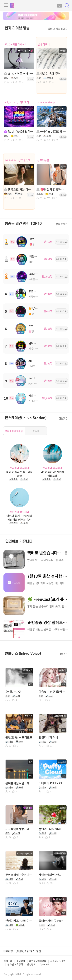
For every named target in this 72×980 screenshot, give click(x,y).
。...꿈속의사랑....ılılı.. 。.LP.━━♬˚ (19, 829)
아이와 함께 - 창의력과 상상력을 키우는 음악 (19, 517)
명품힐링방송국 (36, 297)
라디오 (31, 79)
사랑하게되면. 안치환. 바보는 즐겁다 (52, 875)
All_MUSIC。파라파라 (17, 102)
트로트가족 (35, 326)
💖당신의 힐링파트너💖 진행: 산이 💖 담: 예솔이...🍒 (51, 189)
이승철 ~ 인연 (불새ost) (52, 692)
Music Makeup (46, 102)
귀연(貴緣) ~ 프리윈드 (19, 737)
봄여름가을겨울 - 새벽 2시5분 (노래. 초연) (19, 783)
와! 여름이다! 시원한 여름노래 (52, 474)
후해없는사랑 (13, 692)
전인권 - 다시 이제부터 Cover (52, 829)
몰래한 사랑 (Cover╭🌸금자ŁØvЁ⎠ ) (52, 921)
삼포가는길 (43, 160)
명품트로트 (35, 291)
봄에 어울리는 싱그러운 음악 (19, 474)
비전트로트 (36, 256)
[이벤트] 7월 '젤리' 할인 (28, 951)
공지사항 (8, 951)
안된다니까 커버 (48, 737)
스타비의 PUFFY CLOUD (52, 783)
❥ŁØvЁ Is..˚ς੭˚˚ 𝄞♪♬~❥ (19, 160)
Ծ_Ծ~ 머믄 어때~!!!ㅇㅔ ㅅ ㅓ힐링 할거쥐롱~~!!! (19, 73)
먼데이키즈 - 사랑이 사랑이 (19, 921)
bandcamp (36, 378)
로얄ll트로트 (36, 274)
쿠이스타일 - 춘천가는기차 (19, 875)
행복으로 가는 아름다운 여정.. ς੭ (19, 189)
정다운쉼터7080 (38, 396)
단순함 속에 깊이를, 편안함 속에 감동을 (51, 73)
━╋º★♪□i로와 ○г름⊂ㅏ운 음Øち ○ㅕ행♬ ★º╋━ (51, 131)
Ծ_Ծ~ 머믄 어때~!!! (16, 44)
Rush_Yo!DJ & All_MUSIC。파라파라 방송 (19, 131)
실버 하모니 (44, 44)
